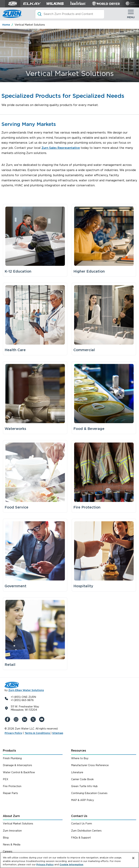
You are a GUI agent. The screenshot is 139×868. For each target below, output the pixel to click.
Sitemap (58, 733)
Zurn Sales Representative (61, 148)
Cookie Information (71, 865)
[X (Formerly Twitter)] (34, 719)
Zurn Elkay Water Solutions (26, 690)
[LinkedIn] (25, 719)
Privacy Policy (13, 733)
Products (9, 751)
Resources (79, 751)
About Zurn (11, 816)
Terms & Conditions (38, 733)
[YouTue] (42, 719)
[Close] (133, 859)
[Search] (69, 14)
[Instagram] (17, 719)
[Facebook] (8, 719)
